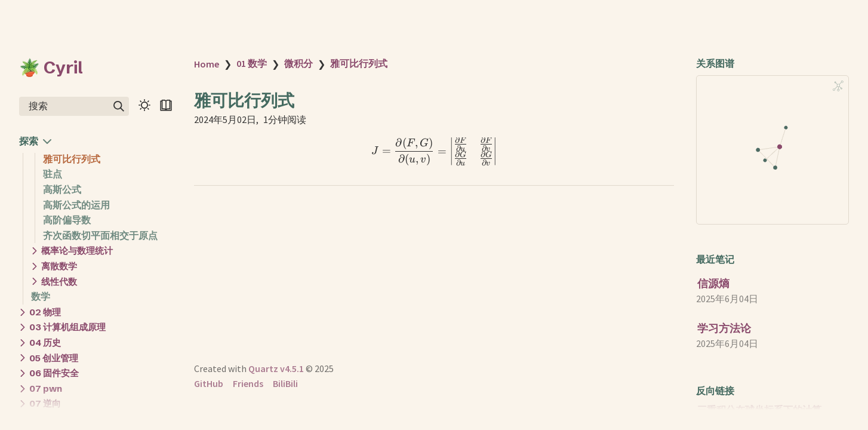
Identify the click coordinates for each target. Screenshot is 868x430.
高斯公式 (62, 189)
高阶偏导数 (67, 220)
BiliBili (285, 383)
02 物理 (45, 312)
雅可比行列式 (72, 159)
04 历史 (45, 343)
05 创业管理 (54, 358)
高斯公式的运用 (76, 205)
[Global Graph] (838, 86)
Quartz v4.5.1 (276, 368)
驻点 (53, 174)
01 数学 (252, 63)
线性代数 (59, 282)
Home (207, 64)
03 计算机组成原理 (67, 327)
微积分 (298, 63)
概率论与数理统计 (77, 251)
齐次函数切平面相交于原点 (100, 235)
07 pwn (46, 388)
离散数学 (59, 266)
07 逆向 (45, 403)
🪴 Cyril (51, 67)
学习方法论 (724, 328)
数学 (41, 296)
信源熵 (713, 283)
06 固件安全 (54, 373)
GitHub (209, 383)
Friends (248, 383)
